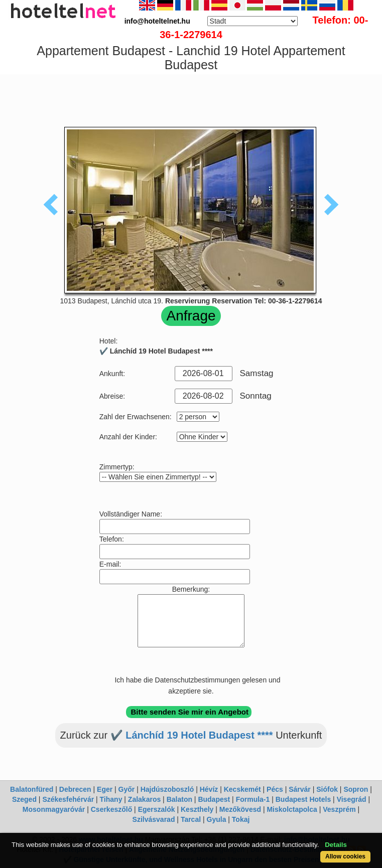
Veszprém (339, 809)
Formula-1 (253, 799)
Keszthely (197, 809)
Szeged (24, 799)
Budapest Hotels (303, 799)
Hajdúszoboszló (167, 789)
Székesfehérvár (68, 799)
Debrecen (75, 789)
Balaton (179, 799)
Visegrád (352, 799)
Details (336, 845)
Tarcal (191, 819)
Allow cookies (345, 856)
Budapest (214, 799)
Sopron (356, 789)
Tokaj (241, 819)
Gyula (217, 819)
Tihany (111, 799)
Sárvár (300, 789)
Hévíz (209, 789)
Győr (127, 789)
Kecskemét (242, 789)
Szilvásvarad (154, 819)
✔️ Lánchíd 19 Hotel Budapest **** (192, 735)
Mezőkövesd (240, 809)
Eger (105, 789)
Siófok (327, 789)
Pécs (275, 789)
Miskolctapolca (292, 809)
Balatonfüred (32, 789)
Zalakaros (144, 799)
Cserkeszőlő (111, 809)
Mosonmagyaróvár (54, 809)
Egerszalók (157, 809)
